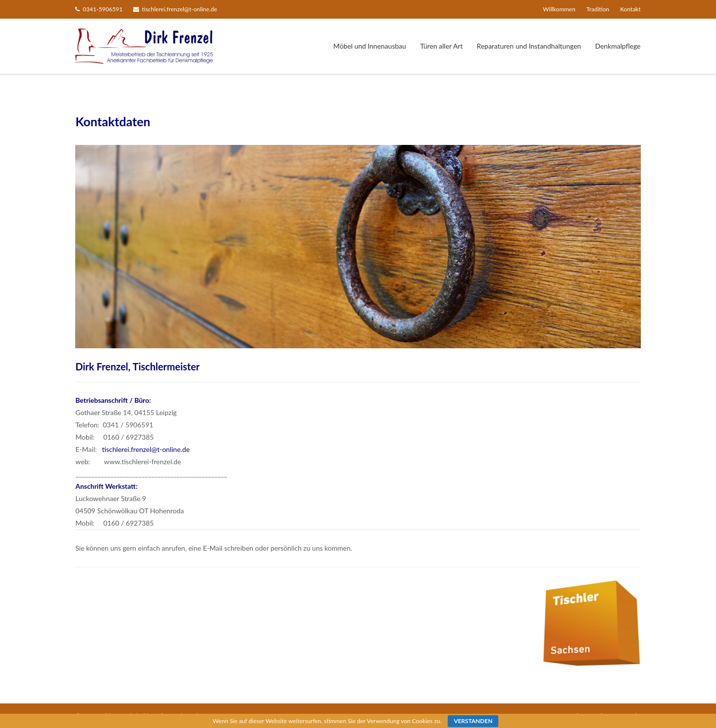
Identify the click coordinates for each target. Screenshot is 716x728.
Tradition (598, 9)
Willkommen (559, 9)
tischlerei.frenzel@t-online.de (180, 9)
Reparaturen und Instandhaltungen (529, 46)
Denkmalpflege (618, 46)
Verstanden (473, 721)
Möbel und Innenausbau (370, 46)
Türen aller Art (442, 46)
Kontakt (630, 9)
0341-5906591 (102, 9)
